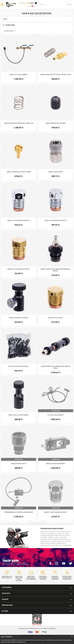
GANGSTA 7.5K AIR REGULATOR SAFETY (19, 220)
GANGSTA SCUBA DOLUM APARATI (56, 464)
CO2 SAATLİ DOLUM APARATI (56, 415)
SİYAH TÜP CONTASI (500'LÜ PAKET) (19, 366)
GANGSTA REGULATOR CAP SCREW (56, 123)
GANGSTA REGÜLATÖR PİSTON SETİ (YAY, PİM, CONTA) (56, 75)
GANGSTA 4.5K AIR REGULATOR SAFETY (19, 269)
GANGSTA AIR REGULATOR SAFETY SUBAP (19, 172)
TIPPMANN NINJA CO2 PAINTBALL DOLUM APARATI (19, 512)
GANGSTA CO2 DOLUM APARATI (19, 75)
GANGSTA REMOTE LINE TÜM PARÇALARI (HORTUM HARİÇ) (56, 367)
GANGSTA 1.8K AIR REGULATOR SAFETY (56, 512)
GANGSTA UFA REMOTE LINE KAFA (19, 318)
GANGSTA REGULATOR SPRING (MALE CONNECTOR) (19, 123)
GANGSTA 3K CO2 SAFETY (56, 318)
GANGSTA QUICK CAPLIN (56, 172)
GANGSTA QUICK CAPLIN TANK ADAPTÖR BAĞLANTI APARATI (56, 270)
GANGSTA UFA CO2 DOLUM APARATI (19, 415)
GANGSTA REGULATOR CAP (19, 464)
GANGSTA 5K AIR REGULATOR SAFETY (56, 220)
